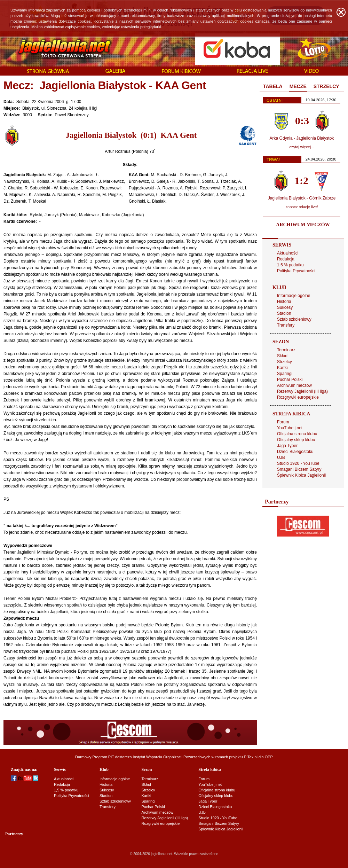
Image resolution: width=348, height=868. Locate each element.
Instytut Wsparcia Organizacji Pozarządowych (172, 757)
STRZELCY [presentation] (326, 86)
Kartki (282, 368)
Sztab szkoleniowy (294, 319)
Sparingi (285, 374)
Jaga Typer (287, 446)
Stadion (284, 313)
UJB (281, 458)
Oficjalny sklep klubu (296, 440)
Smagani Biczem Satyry (299, 469)
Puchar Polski (290, 380)
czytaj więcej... (302, 147)
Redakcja (286, 259)
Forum (283, 422)
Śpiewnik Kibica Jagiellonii (301, 475)
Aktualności (288, 253)
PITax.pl (251, 757)
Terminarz (286, 350)
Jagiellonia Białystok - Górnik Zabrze (302, 198)
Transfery (286, 325)
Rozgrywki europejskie (298, 397)
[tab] (273, 87)
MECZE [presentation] (298, 86)
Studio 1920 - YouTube (298, 463)
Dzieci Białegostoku (295, 452)
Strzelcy (284, 362)
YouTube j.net (290, 428)
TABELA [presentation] (273, 86)
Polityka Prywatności (296, 271)
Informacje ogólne (294, 296)
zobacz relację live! (302, 207)
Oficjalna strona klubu (297, 434)
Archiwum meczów (294, 385)
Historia (284, 302)
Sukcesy (285, 307)
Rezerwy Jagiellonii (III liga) (302, 391)
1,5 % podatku (290, 265)
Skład (282, 356)
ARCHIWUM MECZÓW (303, 225)
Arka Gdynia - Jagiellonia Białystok (302, 138)
